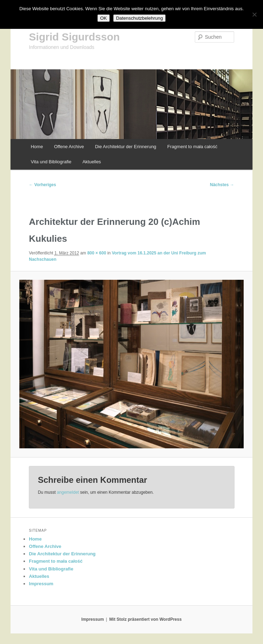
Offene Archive (69, 147)
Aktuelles (92, 162)
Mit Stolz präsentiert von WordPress (146, 619)
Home (37, 147)
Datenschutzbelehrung (139, 18)
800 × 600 (97, 253)
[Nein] (254, 14)
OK (104, 18)
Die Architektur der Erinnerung (126, 147)
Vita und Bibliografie (51, 162)
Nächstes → (222, 185)
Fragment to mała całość (192, 147)
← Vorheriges (42, 185)
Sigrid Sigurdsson (74, 37)
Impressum (41, 584)
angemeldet (68, 492)
